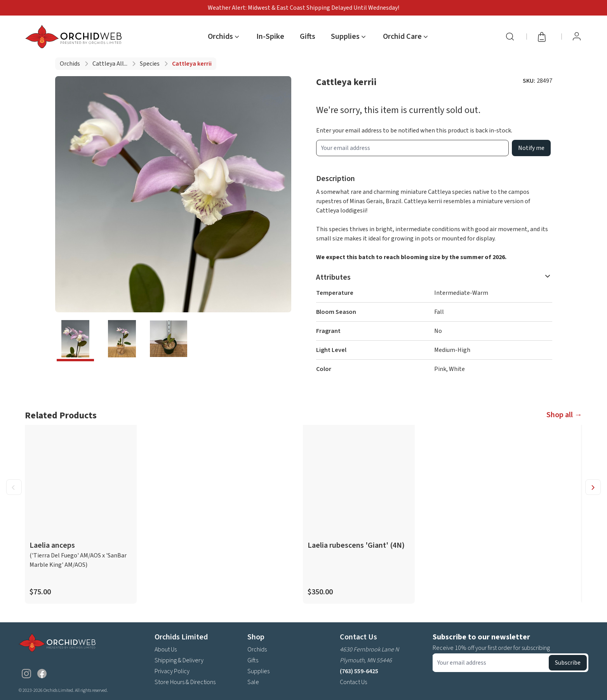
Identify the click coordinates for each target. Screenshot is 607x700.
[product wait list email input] (412, 148)
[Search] (510, 37)
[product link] (81, 514)
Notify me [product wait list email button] (531, 148)
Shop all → (564, 415)
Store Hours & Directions (185, 682)
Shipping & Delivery (179, 660)
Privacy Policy (172, 671)
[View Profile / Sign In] (577, 37)
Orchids (70, 64)
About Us (166, 650)
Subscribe (568, 663)
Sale (253, 682)
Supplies (258, 671)
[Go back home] (75, 37)
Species (150, 64)
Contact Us (353, 682)
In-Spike (270, 37)
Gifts (308, 37)
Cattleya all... (110, 64)
